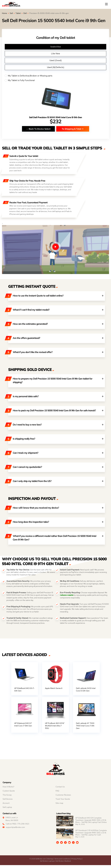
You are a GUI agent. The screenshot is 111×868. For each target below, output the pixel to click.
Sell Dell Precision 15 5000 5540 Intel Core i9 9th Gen (55, 117)
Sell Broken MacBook (63, 864)
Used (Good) (56, 60)
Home (4, 13)
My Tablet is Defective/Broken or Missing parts (55, 76)
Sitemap (50, 862)
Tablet (18, 13)
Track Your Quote (63, 802)
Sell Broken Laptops (47, 864)
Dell (25, 13)
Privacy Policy (76, 862)
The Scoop (7, 798)
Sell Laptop (7, 810)
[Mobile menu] (107, 4)
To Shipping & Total (73, 129)
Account (6, 806)
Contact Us (60, 790)
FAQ (57, 794)
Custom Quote (9, 794)
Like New (55, 54)
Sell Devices (8, 802)
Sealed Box (56, 47)
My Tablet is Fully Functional (55, 80)
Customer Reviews (63, 798)
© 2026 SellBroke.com (38, 862)
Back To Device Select (38, 129)
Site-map (59, 806)
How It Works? (8, 790)
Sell (11, 13)
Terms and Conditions (62, 862)
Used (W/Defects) (56, 67)
